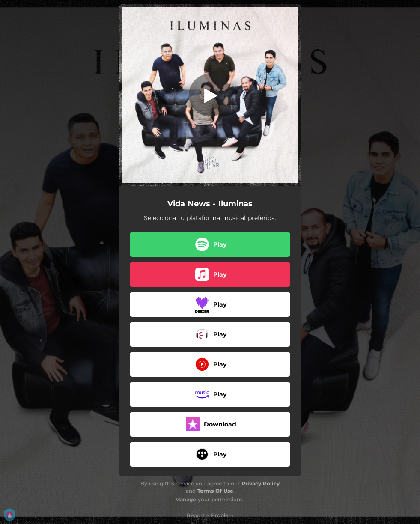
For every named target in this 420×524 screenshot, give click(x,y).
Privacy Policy (261, 484)
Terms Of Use (215, 491)
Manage (186, 499)
